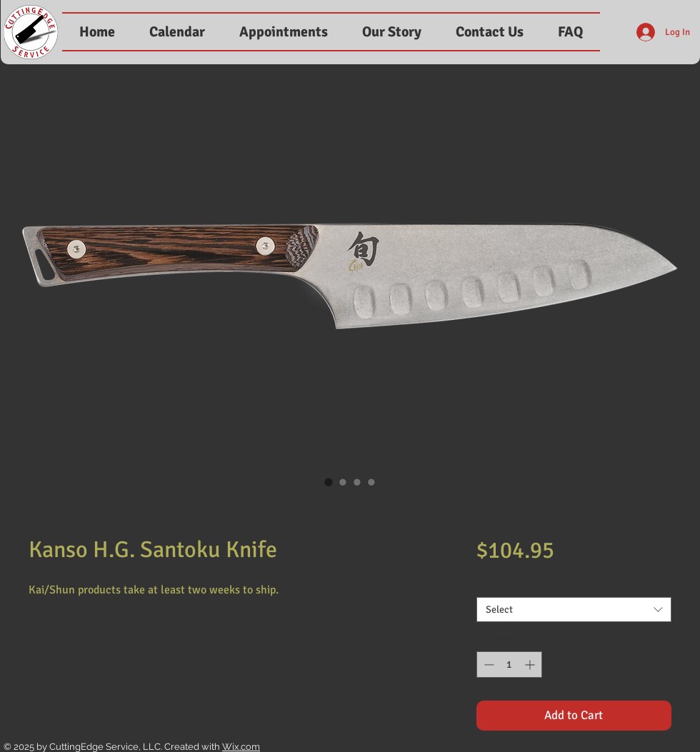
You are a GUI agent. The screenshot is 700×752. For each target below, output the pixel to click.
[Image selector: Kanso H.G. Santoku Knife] (329, 482)
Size (489, 585)
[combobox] (574, 610)
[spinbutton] (509, 665)
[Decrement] (487, 665)
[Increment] (531, 665)
